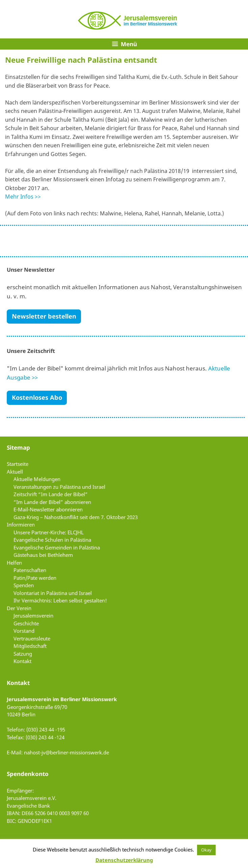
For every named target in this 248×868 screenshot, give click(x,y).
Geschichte (26, 623)
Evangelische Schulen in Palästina (52, 540)
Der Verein (19, 608)
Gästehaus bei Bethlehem (43, 555)
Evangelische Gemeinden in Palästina (57, 547)
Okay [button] (206, 850)
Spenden (24, 585)
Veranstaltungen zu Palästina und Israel (59, 487)
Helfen (14, 563)
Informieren (21, 525)
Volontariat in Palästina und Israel (53, 593)
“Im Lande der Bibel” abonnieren (52, 502)
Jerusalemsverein (33, 616)
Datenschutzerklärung (124, 860)
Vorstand (24, 631)
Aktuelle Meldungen (37, 479)
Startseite (18, 464)
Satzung (23, 654)
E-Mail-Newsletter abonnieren (48, 509)
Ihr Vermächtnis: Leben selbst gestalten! (60, 600)
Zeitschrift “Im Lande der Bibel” (51, 494)
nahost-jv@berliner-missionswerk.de (66, 752)
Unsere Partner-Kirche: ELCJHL (49, 532)
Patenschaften (30, 570)
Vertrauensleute (32, 638)
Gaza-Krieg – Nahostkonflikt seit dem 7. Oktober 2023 (76, 517)
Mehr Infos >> (23, 197)
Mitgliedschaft (30, 646)
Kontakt (22, 661)
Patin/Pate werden (35, 578)
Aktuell (15, 472)
